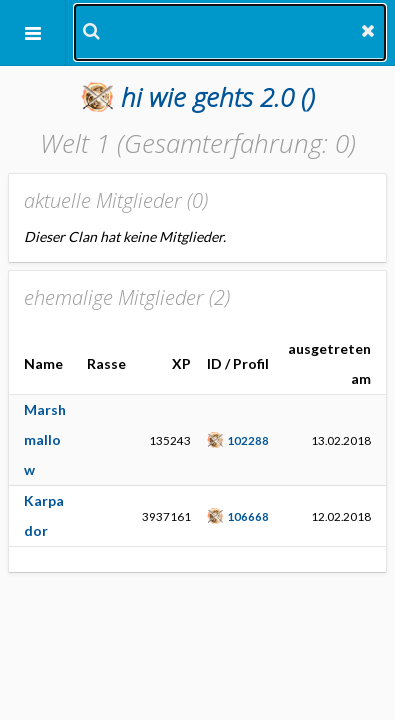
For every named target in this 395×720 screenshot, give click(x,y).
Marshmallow (45, 439)
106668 (248, 516)
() (218, 97)
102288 (248, 440)
